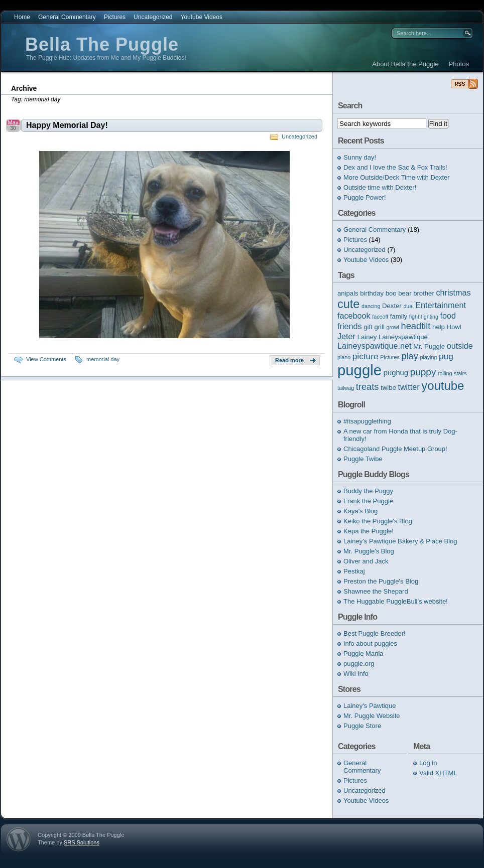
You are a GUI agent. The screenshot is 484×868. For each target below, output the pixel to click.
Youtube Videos (201, 17)
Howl (454, 327)
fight (414, 317)
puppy (423, 372)
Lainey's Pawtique (370, 706)
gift (368, 327)
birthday (372, 293)
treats (368, 387)
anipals (348, 293)
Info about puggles (370, 643)
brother (424, 293)
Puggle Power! (365, 197)
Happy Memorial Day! (67, 125)
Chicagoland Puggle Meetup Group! (395, 449)
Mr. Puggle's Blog (369, 551)
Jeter (346, 336)
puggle (359, 370)
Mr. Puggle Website (372, 716)
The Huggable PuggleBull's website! (396, 601)
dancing (371, 306)
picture (366, 356)
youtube (443, 386)
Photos (459, 64)
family (399, 316)
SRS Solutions (82, 842)
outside (460, 346)
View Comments (46, 359)
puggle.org (359, 664)
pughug (396, 373)
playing (429, 357)
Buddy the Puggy (368, 491)
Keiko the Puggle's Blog (378, 521)
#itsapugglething (367, 421)
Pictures (115, 17)
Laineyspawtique (403, 337)
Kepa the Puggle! (369, 531)
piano (344, 357)
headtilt (416, 326)
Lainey (367, 337)
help (439, 327)
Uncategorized (153, 17)
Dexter (392, 306)
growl (392, 327)
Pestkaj (354, 571)
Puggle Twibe (363, 459)
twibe (388, 388)
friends (350, 326)
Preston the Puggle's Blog (381, 581)
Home (22, 17)
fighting (430, 317)
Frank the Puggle (368, 501)
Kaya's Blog (360, 511)
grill (379, 327)
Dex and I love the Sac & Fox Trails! (395, 167)
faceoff (380, 317)
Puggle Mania (364, 654)
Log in (428, 763)
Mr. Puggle (429, 346)
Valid (438, 773)
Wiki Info (356, 674)
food (448, 316)
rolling (445, 373)
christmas (453, 293)
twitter (408, 387)
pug (446, 356)
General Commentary (67, 17)
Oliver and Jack (366, 561)
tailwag (346, 388)
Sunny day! (360, 157)
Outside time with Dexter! (380, 187)
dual (408, 306)
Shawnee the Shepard (376, 591)
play (410, 356)
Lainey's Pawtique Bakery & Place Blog (400, 541)
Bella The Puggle (102, 44)
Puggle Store (362, 726)
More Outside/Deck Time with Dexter (397, 177)
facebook (354, 316)
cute (348, 304)
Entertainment (441, 305)
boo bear (399, 293)
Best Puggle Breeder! (375, 633)
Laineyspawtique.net (375, 346)
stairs (460, 373)
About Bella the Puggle (405, 64)
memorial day (103, 359)
